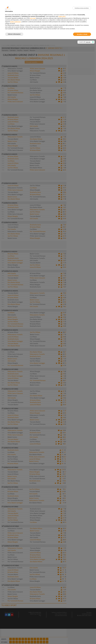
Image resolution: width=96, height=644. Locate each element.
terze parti (33, 18)
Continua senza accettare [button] (82, 8)
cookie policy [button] (62, 16)
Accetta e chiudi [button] (82, 34)
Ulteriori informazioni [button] (14, 34)
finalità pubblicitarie (15, 22)
